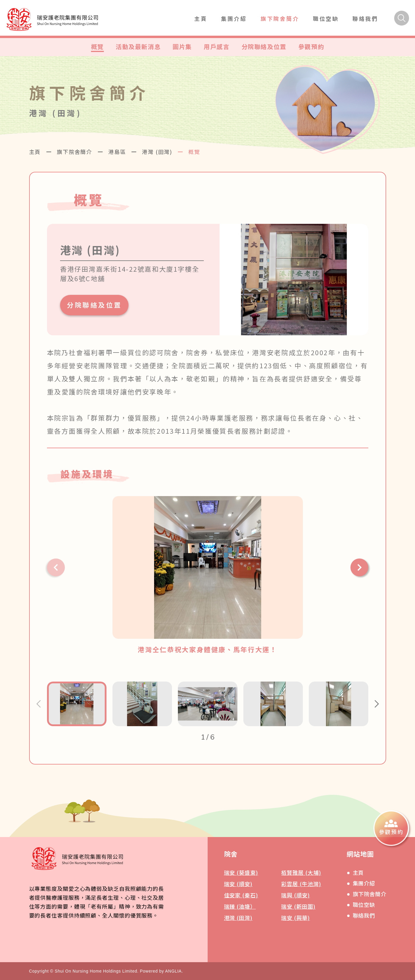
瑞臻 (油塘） (240, 906)
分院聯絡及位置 (264, 47)
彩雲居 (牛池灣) (301, 884)
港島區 (117, 152)
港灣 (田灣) (157, 152)
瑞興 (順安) (295, 895)
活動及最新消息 (138, 47)
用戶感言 (217, 47)
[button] (56, 567)
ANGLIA (173, 971)
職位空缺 (326, 18)
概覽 (97, 47)
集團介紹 (234, 18)
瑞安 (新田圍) (298, 906)
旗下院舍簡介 (280, 18)
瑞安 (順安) (238, 884)
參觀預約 (311, 47)
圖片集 (182, 47)
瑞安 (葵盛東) (241, 872)
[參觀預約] (391, 828)
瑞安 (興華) (295, 918)
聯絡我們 (365, 18)
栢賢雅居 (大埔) (301, 872)
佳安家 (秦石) (241, 895)
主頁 (201, 18)
